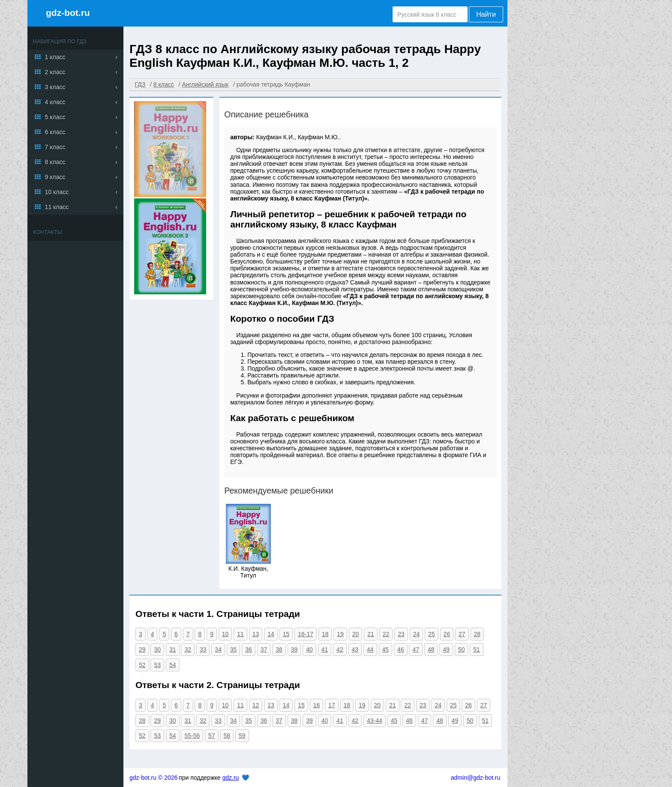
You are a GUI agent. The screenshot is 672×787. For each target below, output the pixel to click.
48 (431, 649)
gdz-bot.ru (68, 13)
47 (416, 649)
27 (462, 634)
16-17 (306, 634)
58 (227, 736)
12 (256, 705)
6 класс (55, 132)
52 (142, 665)
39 (294, 649)
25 (432, 634)
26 (447, 634)
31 (173, 649)
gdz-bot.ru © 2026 (153, 778)
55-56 (192, 736)
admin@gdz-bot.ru (475, 778)
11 (240, 634)
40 (309, 649)
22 (386, 634)
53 (157, 665)
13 (256, 634)
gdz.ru (230, 778)
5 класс (55, 117)
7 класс (55, 147)
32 (188, 649)
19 (340, 634)
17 (332, 705)
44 (370, 649)
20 (356, 634)
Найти (486, 14)
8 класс (55, 162)
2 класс (55, 72)
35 (234, 649)
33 (203, 649)
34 (218, 649)
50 (462, 649)
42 (340, 649)
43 (355, 649)
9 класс (55, 177)
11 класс (57, 207)
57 (212, 736)
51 (477, 649)
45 (386, 649)
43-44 (375, 721)
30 (157, 649)
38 (279, 649)
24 (417, 634)
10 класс (57, 192)
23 (401, 634)
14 (271, 634)
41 (325, 649)
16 (317, 705)
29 (142, 649)
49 (446, 649)
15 (286, 634)
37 (264, 649)
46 (401, 649)
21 (371, 634)
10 (225, 634)
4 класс (55, 102)
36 (249, 649)
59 (242, 736)
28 (477, 634)
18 (325, 634)
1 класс (55, 57)
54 (173, 665)
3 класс (55, 87)
